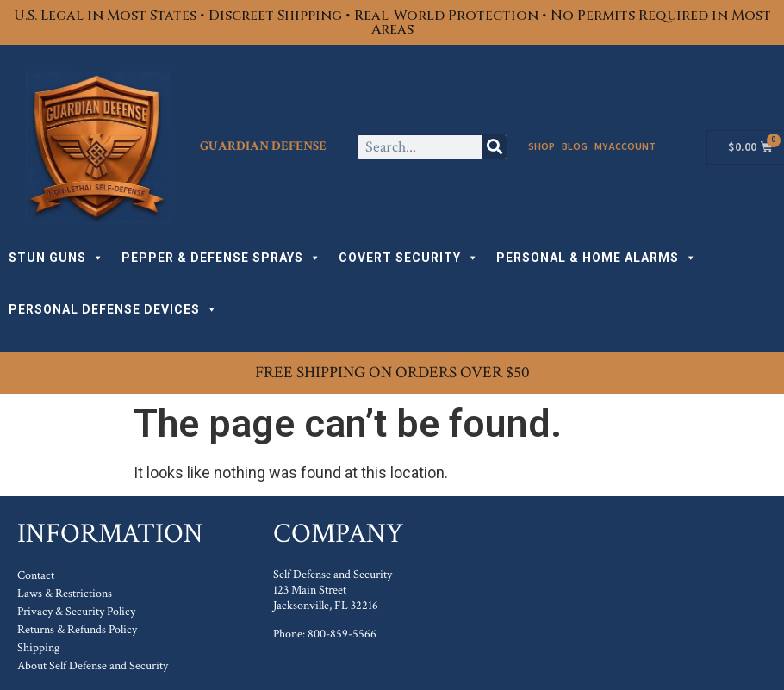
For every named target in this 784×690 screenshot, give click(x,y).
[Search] (494, 147)
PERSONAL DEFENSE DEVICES (113, 309)
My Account (625, 147)
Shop (541, 147)
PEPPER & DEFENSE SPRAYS (221, 258)
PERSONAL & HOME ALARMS (597, 258)
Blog (575, 147)
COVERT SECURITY (409, 258)
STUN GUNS (56, 258)
